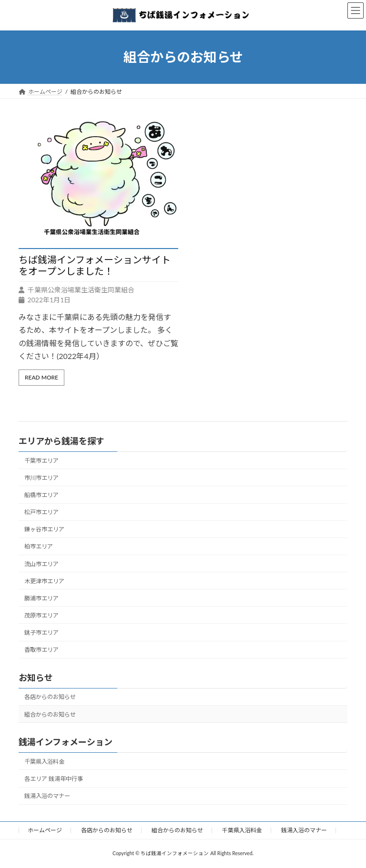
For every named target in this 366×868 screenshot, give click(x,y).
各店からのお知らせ (50, 697)
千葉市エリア (41, 461)
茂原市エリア (41, 615)
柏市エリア (39, 546)
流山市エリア (41, 564)
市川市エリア (41, 478)
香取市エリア (41, 650)
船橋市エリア (41, 495)
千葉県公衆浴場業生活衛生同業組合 (81, 290)
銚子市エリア (41, 633)
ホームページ (45, 830)
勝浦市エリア (41, 598)
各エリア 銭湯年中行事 (54, 779)
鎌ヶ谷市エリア (44, 529)
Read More (41, 377)
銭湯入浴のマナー (47, 796)
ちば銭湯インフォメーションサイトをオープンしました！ (95, 265)
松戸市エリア (41, 512)
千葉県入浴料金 (44, 762)
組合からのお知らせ (50, 714)
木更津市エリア (44, 581)
